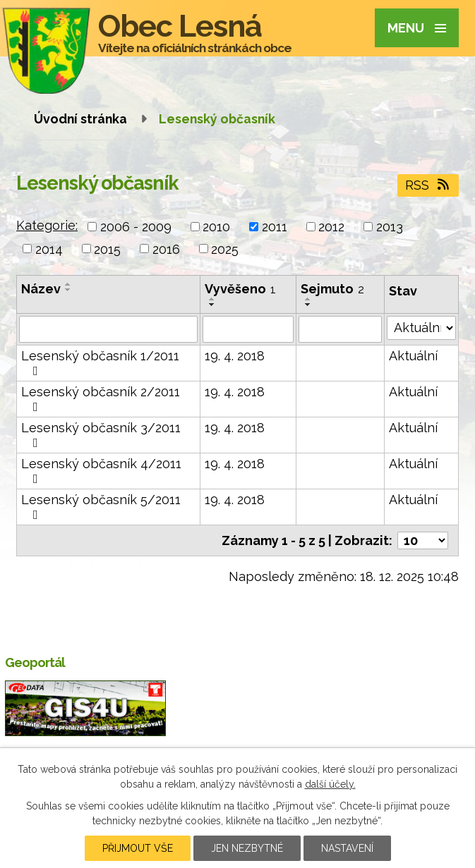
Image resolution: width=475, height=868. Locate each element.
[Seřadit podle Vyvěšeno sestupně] (212, 305)
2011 (275, 227)
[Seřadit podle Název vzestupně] (68, 284)
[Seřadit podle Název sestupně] (68, 290)
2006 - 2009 (136, 227)
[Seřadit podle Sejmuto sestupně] (308, 305)
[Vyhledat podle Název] (108, 329)
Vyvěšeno (240, 289)
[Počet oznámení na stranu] (423, 540)
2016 (166, 249)
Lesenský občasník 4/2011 (101, 471)
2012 (331, 227)
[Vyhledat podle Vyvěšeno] (248, 329)
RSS (428, 185)
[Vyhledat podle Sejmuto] (340, 329)
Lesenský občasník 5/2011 (101, 507)
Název (41, 289)
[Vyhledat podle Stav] (421, 328)
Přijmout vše (138, 848)
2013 (390, 227)
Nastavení (347, 848)
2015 (107, 249)
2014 (49, 249)
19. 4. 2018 (235, 356)
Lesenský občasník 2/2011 (101, 399)
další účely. (330, 784)
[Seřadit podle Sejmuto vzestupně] (308, 299)
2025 (225, 249)
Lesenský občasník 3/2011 (101, 435)
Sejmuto (332, 289)
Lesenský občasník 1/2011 (100, 363)
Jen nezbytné (247, 848)
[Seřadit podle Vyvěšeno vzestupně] (212, 299)
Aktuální (413, 356)
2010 (216, 227)
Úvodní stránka (80, 119)
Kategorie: (47, 225)
